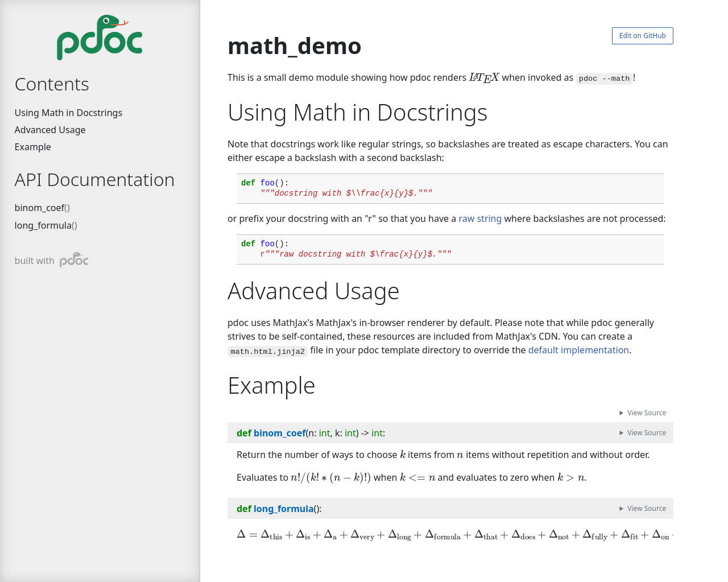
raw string (480, 218)
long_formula (43, 225)
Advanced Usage (50, 130)
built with (51, 260)
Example (33, 147)
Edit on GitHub (643, 36)
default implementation (579, 350)
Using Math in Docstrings (69, 113)
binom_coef (40, 208)
